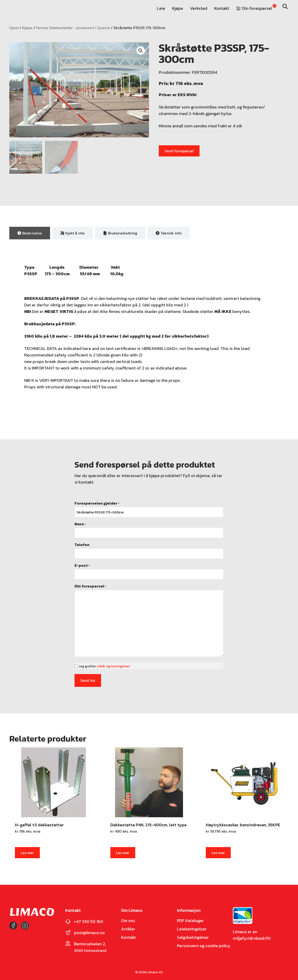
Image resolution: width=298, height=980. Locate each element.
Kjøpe (178, 8)
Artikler (128, 927)
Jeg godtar (104, 666)
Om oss (128, 919)
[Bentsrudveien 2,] (68, 941)
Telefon (82, 544)
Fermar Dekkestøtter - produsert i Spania (73, 28)
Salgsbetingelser (193, 935)
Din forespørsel (254, 8)
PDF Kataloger (191, 919)
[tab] (30, 233)
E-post (82, 565)
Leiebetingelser (192, 927)
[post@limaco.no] (68, 931)
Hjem (14, 28)
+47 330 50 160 (89, 919)
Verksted (199, 8)
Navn (80, 523)
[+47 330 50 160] (68, 919)
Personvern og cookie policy (204, 944)
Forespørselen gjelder (97, 502)
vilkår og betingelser (113, 666)
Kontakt (222, 8)
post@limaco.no (89, 931)
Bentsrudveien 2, (90, 942)
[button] (141, 51)
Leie (161, 8)
